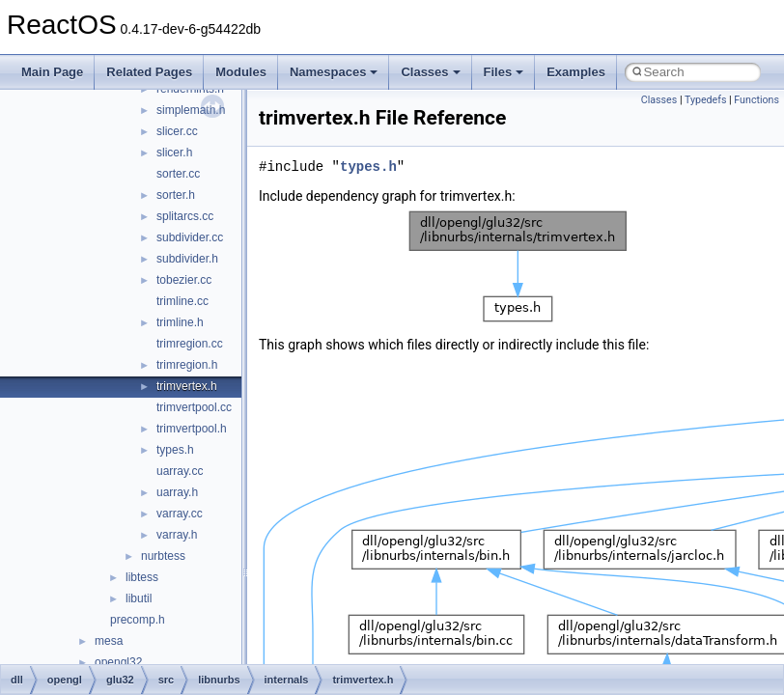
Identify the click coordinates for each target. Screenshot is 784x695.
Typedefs (706, 100)
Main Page (52, 72)
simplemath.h (191, 110)
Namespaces (334, 72)
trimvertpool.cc (194, 407)
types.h (175, 450)
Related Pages (149, 72)
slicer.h (174, 153)
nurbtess (163, 556)
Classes (430, 72)
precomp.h (138, 620)
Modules (241, 72)
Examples (576, 72)
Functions (756, 100)
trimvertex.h (187, 386)
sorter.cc (178, 174)
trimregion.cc (190, 344)
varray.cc (180, 514)
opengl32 (118, 662)
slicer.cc (177, 131)
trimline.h (180, 322)
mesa (109, 641)
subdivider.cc (190, 237)
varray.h (177, 535)
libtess (142, 577)
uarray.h (177, 492)
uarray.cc (180, 471)
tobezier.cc (184, 280)
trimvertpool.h (192, 429)
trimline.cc (182, 301)
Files (504, 72)
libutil (139, 598)
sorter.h (176, 195)
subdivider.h (187, 259)
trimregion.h (187, 365)
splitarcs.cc (185, 216)
